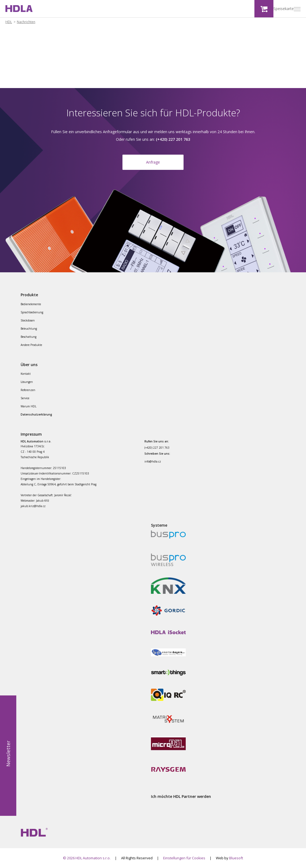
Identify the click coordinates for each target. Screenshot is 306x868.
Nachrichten (26, 22)
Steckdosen (28, 320)
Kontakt (26, 374)
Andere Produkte (31, 345)
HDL (9, 22)
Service (25, 398)
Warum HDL (29, 406)
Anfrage (153, 162)
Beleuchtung (29, 329)
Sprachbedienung (32, 312)
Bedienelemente (31, 304)
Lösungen (27, 382)
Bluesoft (236, 858)
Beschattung (29, 337)
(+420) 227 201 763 (157, 448)
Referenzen (28, 390)
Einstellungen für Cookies (184, 858)
